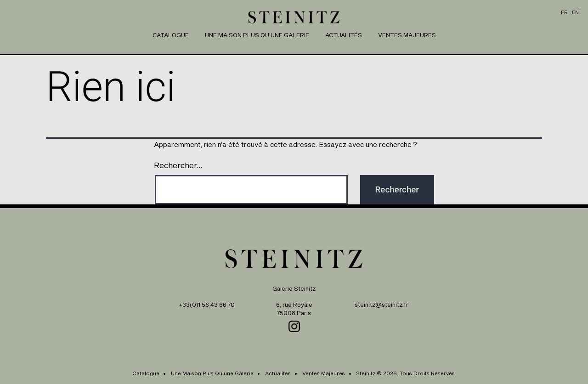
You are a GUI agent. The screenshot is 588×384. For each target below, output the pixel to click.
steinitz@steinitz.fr (382, 305)
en (575, 12)
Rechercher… (178, 165)
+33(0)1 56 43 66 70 (207, 305)
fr (564, 12)
